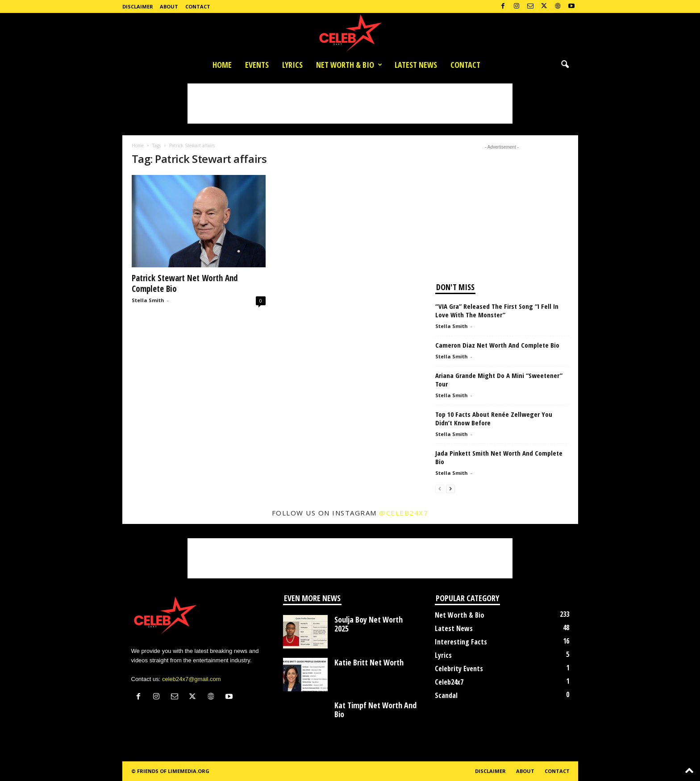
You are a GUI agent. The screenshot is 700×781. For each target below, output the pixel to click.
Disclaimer (138, 6)
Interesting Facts (461, 642)
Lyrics (292, 65)
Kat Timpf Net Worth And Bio (375, 710)
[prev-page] (440, 488)
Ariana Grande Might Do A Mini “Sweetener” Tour (499, 380)
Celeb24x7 (449, 682)
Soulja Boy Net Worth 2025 (369, 624)
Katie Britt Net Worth (369, 662)
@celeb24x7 (404, 513)
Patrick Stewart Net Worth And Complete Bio (185, 283)
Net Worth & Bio (349, 65)
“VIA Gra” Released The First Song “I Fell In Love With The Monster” (497, 310)
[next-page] (450, 488)
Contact (198, 6)
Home (222, 65)
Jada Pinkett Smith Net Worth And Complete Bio (499, 457)
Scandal (446, 695)
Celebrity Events (459, 669)
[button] (565, 65)
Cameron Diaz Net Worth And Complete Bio (497, 345)
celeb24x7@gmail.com (192, 679)
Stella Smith (148, 300)
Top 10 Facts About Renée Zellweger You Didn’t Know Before (494, 418)
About (169, 6)
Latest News (416, 65)
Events (257, 65)
